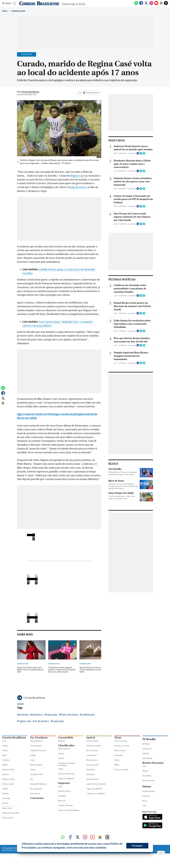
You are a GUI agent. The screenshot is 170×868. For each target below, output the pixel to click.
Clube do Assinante (65, 805)
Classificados (66, 745)
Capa (4, 741)
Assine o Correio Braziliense (69, 810)
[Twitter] (146, 5)
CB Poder (146, 753)
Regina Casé (77, 176)
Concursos (37, 798)
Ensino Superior (36, 746)
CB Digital (62, 796)
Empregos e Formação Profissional (67, 764)
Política (5, 750)
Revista (145, 771)
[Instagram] (151, 5)
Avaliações (118, 755)
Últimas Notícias (36, 765)
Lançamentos (91, 755)
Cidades (5, 746)
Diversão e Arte (18, 11)
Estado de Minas (149, 791)
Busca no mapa (92, 750)
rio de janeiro (42, 721)
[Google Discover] (161, 3)
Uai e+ (145, 801)
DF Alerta (146, 744)
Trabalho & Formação (38, 750)
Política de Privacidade (11, 813)
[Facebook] (141, 5)
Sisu (32, 779)
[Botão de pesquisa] (15, 3)
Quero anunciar (64, 749)
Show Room (91, 770)
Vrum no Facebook (121, 770)
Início (5, 11)
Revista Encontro (153, 763)
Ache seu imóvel (93, 741)
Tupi (144, 806)
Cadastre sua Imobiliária (96, 793)
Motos (117, 765)
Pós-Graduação (36, 789)
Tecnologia (6, 798)
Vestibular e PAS (36, 774)
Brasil (4, 755)
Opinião (5, 789)
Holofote (5, 793)
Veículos (61, 758)
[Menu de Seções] (7, 3)
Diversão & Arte (8, 770)
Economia (6, 760)
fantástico (37, 714)
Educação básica (36, 741)
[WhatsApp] (136, 5)
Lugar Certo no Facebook (96, 784)
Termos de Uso (8, 818)
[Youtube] (156, 5)
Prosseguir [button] (137, 846)
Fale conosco (35, 793)
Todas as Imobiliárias (94, 789)
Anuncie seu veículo (122, 746)
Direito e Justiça (8, 779)
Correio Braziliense (34, 698)
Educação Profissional (38, 784)
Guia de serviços (93, 765)
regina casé (25, 721)
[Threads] (166, 5)
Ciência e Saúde (8, 784)
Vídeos (117, 760)
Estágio (33, 755)
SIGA (89, 93)
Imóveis (61, 753)
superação (58, 721)
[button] (108, 848)
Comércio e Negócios (66, 778)
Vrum (118, 738)
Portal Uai (146, 796)
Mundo (5, 765)
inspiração (52, 714)
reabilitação (88, 714)
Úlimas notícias (92, 760)
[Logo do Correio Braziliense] (39, 3)
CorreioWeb (66, 738)
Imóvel (91, 738)
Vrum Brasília (147, 758)
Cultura (33, 770)
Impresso (64, 783)
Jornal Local (147, 749)
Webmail (62, 741)
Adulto (61, 769)
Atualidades (147, 776)
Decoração (90, 774)
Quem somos (7, 808)
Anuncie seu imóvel (94, 746)
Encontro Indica (148, 780)
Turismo (5, 803)
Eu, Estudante (39, 738)
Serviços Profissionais (66, 774)
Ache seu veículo (121, 741)
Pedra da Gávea (77, 187)
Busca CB (62, 801)
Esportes (6, 774)
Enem (32, 760)
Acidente (24, 714)
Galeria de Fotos (93, 779)
